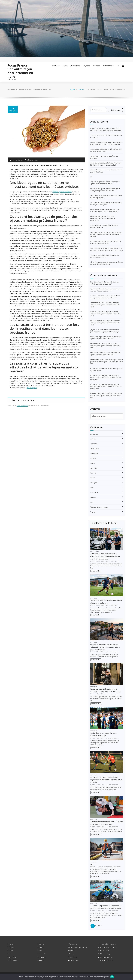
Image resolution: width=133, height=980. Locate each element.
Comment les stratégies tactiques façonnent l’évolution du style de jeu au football (106, 164)
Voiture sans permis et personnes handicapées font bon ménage (105, 331)
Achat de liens (74, 960)
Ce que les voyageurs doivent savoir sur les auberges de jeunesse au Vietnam (105, 190)
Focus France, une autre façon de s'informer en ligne (20, 71)
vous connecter (22, 406)
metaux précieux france (62, 192)
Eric (92, 353)
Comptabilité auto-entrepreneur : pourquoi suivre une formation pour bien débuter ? (105, 210)
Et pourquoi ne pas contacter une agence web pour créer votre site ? (105, 297)
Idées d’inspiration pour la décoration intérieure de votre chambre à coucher (107, 263)
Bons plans (75, 66)
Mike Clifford (95, 344)
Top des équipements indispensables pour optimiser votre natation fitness (105, 183)
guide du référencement (99, 360)
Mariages (94, 483)
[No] (130, 977)
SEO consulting (105, 954)
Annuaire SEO (104, 951)
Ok (112, 977)
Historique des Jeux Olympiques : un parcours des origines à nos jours (106, 203)
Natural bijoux (32, 388)
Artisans (96, 66)
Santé (65, 66)
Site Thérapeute (96, 321)
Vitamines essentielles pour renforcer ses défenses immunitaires (105, 256)
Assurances (94, 444)
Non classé (94, 492)
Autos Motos (108, 66)
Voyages (86, 66)
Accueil (73, 89)
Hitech (93, 463)
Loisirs (93, 478)
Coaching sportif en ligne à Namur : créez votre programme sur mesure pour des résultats (107, 143)
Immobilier (94, 468)
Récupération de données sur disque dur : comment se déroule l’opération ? (106, 387)
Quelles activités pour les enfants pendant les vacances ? (105, 283)
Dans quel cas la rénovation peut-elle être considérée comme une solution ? (106, 378)
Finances (81, 89)
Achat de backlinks (106, 960)
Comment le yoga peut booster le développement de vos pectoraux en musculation (103, 218)
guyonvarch (95, 330)
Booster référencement (108, 944)
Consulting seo (96, 312)
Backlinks (94, 282)
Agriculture (94, 434)
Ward (92, 337)
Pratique (56, 66)
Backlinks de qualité (98, 393)
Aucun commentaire (112, 561)
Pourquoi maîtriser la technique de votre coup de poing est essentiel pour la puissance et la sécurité (106, 234)
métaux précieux (32, 160)
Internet (93, 473)
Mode (92, 488)
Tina (12, 160)
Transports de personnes (99, 507)
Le (91, 177)
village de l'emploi (97, 369)
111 (99, 926)
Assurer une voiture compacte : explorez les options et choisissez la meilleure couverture (106, 129)
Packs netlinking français (108, 947)
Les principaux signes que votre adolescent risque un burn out (106, 290)
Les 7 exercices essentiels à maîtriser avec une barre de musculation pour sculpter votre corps (107, 249)
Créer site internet (106, 957)
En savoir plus (96, 571)
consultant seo (96, 303)
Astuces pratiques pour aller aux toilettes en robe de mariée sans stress (106, 242)
